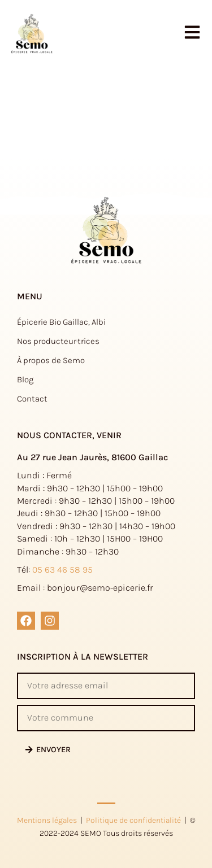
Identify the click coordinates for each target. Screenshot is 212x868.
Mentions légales (47, 820)
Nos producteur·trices (58, 341)
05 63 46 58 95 (62, 570)
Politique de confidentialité (133, 820)
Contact (32, 399)
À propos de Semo (51, 360)
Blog (25, 380)
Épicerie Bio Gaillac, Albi (61, 322)
